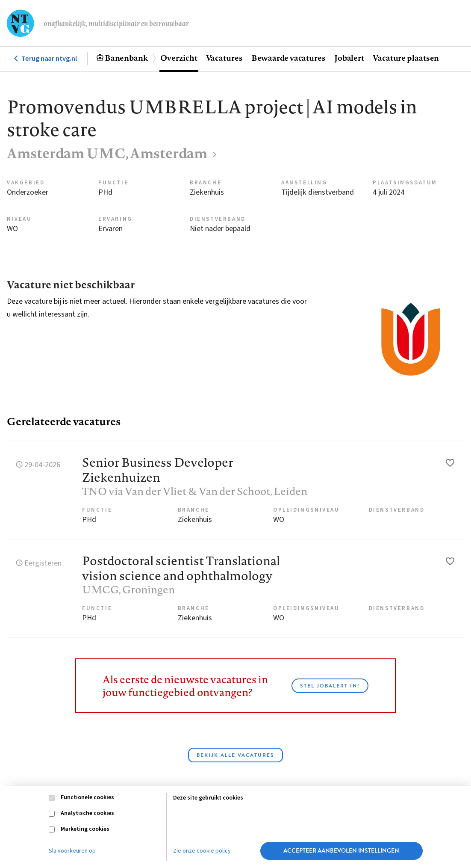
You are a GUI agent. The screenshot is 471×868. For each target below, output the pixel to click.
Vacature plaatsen (406, 58)
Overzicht (179, 58)
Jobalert (349, 58)
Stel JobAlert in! (330, 686)
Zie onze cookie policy (202, 851)
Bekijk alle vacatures (235, 755)
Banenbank (126, 58)
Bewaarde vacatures (288, 58)
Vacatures (224, 58)
